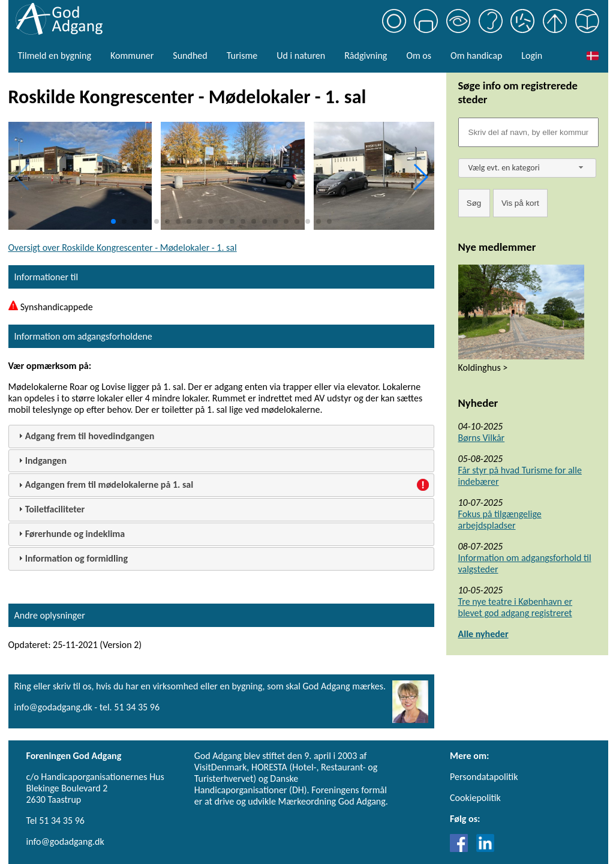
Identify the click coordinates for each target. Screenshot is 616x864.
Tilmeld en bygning (55, 55)
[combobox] (527, 168)
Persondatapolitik (484, 777)
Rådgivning (366, 55)
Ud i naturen (301, 55)
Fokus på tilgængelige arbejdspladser (500, 520)
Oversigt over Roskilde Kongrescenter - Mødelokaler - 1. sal (123, 247)
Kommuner (132, 55)
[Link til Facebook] (462, 849)
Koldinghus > (483, 367)
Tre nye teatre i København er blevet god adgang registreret (516, 607)
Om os (419, 55)
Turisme (242, 55)
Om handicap (476, 55)
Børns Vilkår (482, 438)
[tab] (221, 436)
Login (532, 55)
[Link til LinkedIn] (485, 849)
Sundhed (190, 55)
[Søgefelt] (528, 132)
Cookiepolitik (475, 798)
